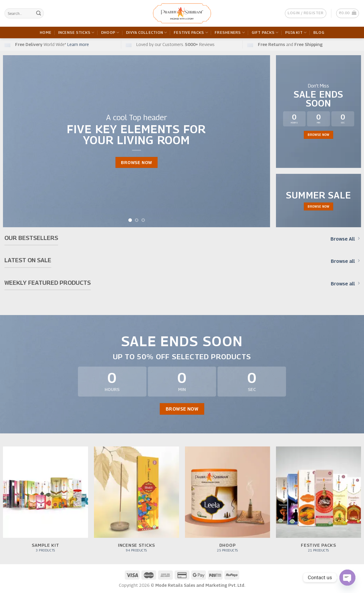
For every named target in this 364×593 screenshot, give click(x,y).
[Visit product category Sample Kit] (45, 502)
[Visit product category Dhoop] (228, 502)
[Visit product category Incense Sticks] (136, 502)
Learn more (78, 44)
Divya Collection (147, 32)
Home (45, 32)
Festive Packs (191, 32)
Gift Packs (265, 32)
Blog (319, 32)
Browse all (345, 261)
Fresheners (230, 32)
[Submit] (39, 13)
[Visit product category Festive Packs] (318, 502)
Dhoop (110, 32)
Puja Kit (296, 32)
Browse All (345, 239)
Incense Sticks (76, 32)
